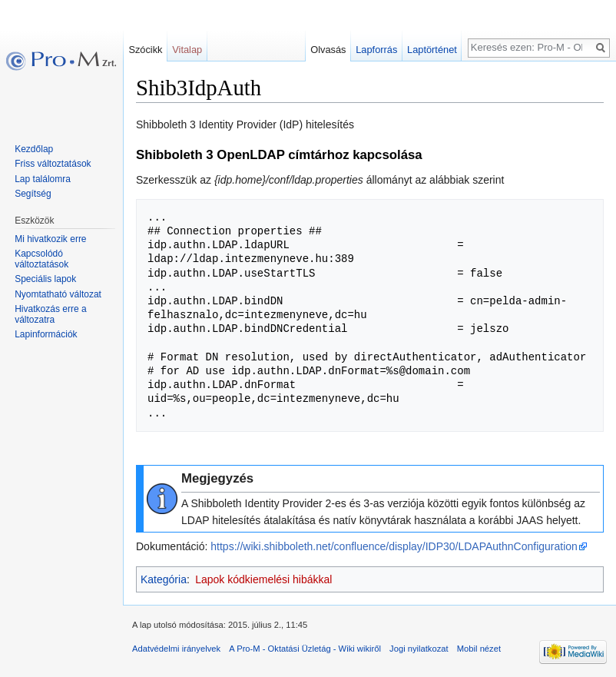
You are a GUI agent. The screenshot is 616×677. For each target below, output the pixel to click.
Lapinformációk (46, 334)
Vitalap (187, 50)
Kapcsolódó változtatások (41, 259)
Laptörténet (432, 50)
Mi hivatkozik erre (50, 239)
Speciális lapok (45, 279)
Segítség (33, 194)
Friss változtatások (53, 164)
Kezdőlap (34, 149)
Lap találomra (43, 179)
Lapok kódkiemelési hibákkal (263, 579)
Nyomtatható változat (58, 294)
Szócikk (145, 50)
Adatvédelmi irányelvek (176, 649)
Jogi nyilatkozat (419, 649)
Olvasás (328, 50)
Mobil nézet (479, 649)
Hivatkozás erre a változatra (50, 314)
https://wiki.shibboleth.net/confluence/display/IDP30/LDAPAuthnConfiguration (394, 546)
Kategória (164, 579)
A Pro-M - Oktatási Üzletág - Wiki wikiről (305, 649)
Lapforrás (376, 50)
